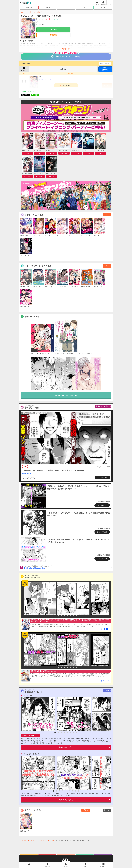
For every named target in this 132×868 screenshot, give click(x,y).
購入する (105, 69)
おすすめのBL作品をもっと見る (66, 395)
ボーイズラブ (37, 12)
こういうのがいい (29, 695)
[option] (39, 598)
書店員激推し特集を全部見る (68, 567)
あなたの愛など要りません (32, 754)
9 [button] (78, 791)
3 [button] (61, 616)
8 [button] (77, 616)
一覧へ (107, 215)
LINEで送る (35, 95)
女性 (30, 12)
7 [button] (74, 616)
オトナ (103, 8)
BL (84, 8)
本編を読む (53, 35)
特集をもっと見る (102, 406)
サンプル (53, 30)
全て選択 (24, 71)
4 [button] (64, 616)
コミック (23, 12)
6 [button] (71, 616)
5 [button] (67, 616)
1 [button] (55, 616)
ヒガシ (41, 22)
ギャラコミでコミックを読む (66, 55)
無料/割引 (48, 8)
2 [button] (58, 616)
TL (66, 8)
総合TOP (29, 8)
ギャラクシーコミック (28, 841)
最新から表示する (105, 64)
